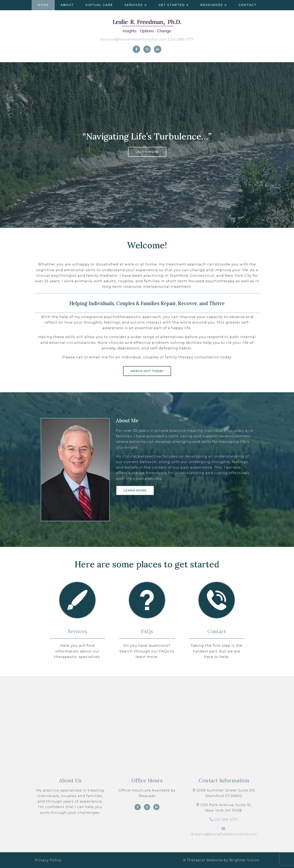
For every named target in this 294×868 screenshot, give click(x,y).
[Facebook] (136, 49)
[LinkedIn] (158, 49)
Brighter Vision (244, 860)
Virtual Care (99, 5)
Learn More (147, 152)
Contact (247, 5)
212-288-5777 (182, 39)
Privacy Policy (48, 860)
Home (43, 5)
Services (134, 5)
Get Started (172, 5)
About (67, 5)
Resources (212, 5)
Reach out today (147, 371)
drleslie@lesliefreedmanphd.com (134, 39)
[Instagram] (147, 49)
